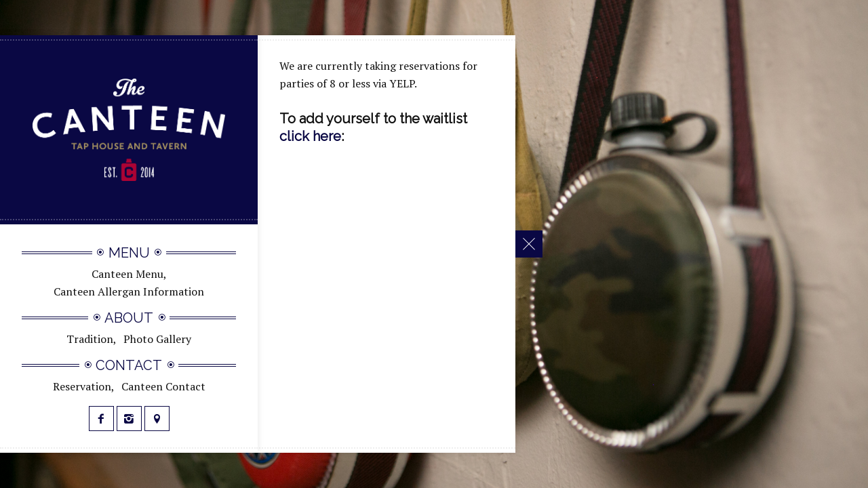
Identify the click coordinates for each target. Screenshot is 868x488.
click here (310, 136)
